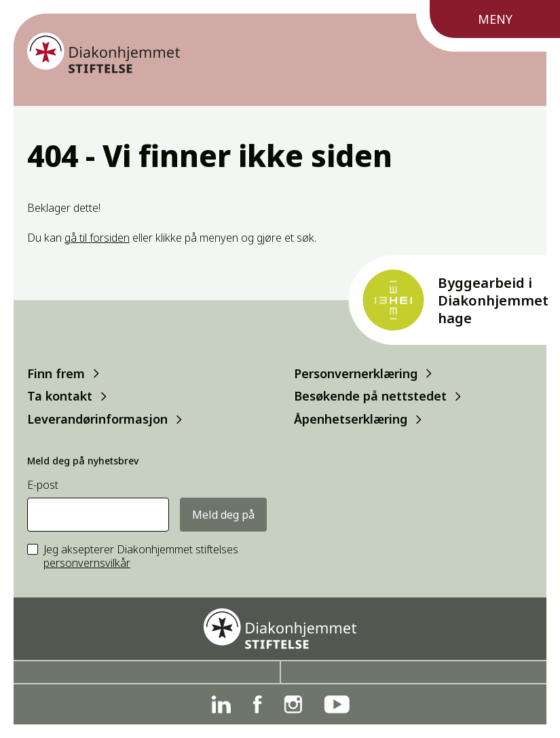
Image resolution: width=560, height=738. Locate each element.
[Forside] (104, 53)
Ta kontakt (60, 396)
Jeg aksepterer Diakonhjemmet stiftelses (141, 557)
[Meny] (488, 26)
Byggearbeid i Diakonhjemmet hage (493, 300)
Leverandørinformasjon (97, 419)
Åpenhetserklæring (351, 419)
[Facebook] (257, 704)
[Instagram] (293, 704)
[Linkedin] (221, 704)
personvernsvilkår (87, 563)
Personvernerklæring (356, 373)
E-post (43, 485)
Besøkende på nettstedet (370, 396)
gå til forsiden (97, 238)
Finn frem (56, 373)
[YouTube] (337, 704)
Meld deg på (223, 515)
